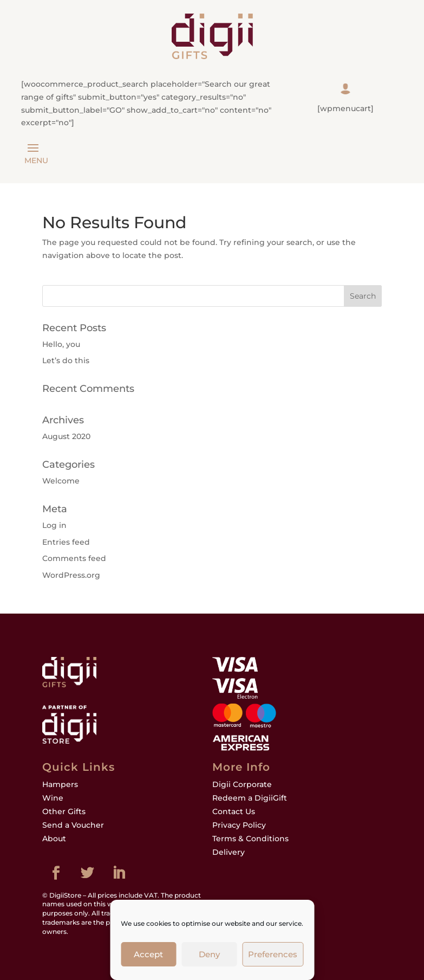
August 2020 (66, 436)
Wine (53, 798)
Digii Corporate (242, 784)
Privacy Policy (239, 825)
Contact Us (234, 811)
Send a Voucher (73, 825)
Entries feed (66, 542)
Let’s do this (66, 360)
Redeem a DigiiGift (250, 798)
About (54, 839)
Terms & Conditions (250, 839)
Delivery (229, 852)
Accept (148, 954)
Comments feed (74, 558)
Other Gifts (64, 811)
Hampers (60, 784)
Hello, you (61, 344)
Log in (54, 525)
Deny (209, 954)
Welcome (61, 481)
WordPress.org (71, 575)
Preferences (273, 954)
